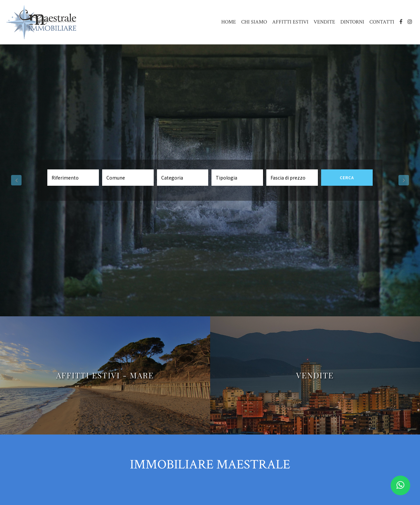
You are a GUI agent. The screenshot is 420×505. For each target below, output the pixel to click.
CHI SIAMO (254, 22)
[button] (16, 180)
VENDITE (324, 22)
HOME (229, 22)
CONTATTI (382, 22)
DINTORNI (352, 22)
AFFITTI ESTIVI (290, 22)
